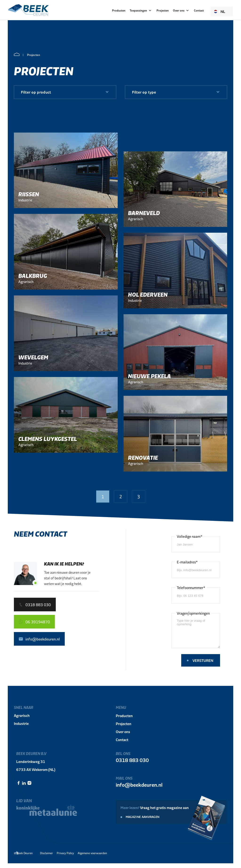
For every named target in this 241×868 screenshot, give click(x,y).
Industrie (21, 723)
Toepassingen (141, 10)
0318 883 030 (132, 760)
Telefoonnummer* (191, 587)
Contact (199, 10)
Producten (119, 10)
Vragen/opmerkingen (193, 613)
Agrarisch (22, 715)
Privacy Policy (65, 853)
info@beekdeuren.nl (139, 785)
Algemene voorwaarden (92, 853)
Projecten (163, 10)
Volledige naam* (190, 536)
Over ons (181, 10)
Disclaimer (46, 853)
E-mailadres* (187, 562)
